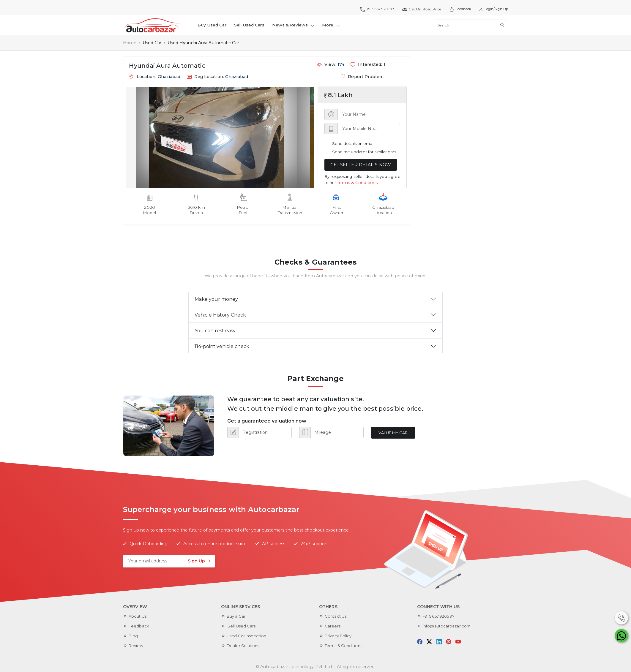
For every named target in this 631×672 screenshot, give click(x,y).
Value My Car (395, 433)
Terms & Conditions (357, 182)
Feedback (457, 9)
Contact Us (336, 616)
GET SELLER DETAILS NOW (361, 165)
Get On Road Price (417, 9)
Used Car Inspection (248, 636)
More (338, 25)
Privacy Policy (339, 636)
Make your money (216, 299)
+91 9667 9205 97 (371, 9)
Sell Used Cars (252, 25)
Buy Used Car (213, 25)
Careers (333, 626)
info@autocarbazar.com (448, 626)
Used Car (152, 43)
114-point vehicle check (222, 346)
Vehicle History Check (220, 315)
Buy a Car (237, 616)
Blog (134, 636)
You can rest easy (215, 331)
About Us (138, 616)
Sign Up (199, 561)
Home (130, 43)
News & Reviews (299, 25)
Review (137, 646)
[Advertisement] (458, 146)
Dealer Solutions (244, 646)
